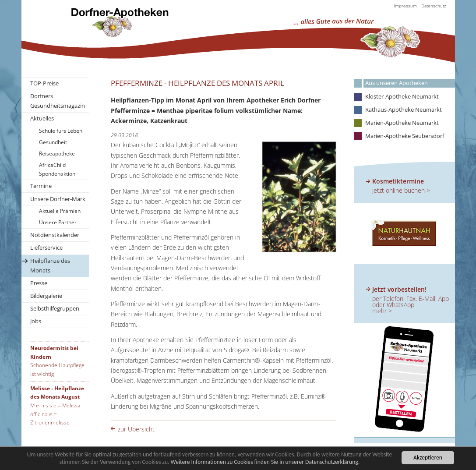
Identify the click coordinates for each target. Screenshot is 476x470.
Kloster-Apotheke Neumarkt (402, 97)
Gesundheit (53, 142)
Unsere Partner (58, 222)
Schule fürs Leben (61, 131)
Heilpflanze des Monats (50, 265)
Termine (41, 186)
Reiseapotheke (57, 154)
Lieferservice (46, 247)
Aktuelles (42, 118)
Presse (39, 283)
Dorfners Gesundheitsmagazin (58, 101)
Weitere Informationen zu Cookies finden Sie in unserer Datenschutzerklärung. (265, 462)
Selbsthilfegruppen (55, 308)
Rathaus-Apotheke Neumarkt (404, 110)
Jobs (36, 321)
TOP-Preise (44, 83)
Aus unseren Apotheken (397, 83)
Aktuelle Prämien (60, 211)
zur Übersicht (136, 429)
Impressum (405, 6)
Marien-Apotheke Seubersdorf (405, 136)
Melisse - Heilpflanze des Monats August (57, 393)
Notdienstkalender (55, 235)
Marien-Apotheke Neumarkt (402, 123)
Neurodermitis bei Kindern (54, 352)
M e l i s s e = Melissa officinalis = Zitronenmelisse (55, 414)
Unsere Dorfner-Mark (58, 199)
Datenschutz (434, 6)
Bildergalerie (46, 296)
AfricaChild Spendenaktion (57, 169)
